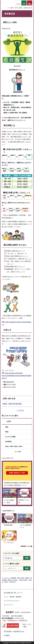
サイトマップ (8, 605)
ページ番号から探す (12, 564)
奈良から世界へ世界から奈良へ (14, 446)
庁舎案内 (7, 635)
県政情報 (13, 578)
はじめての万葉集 (10, 437)
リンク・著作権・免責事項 (13, 597)
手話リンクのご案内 (27, 626)
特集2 (7, 432)
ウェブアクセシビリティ (12, 601)
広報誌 (27, 578)
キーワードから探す (12, 553)
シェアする (20, 410)
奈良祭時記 (8, 442)
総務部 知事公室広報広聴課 (13, 404)
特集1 (7, 427)
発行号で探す (24, 580)
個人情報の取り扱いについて (13, 593)
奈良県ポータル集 (26, 546)
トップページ (6, 578)
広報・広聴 (21, 578)
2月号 (9, 422)
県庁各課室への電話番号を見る (14, 632)
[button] (18, 3)
